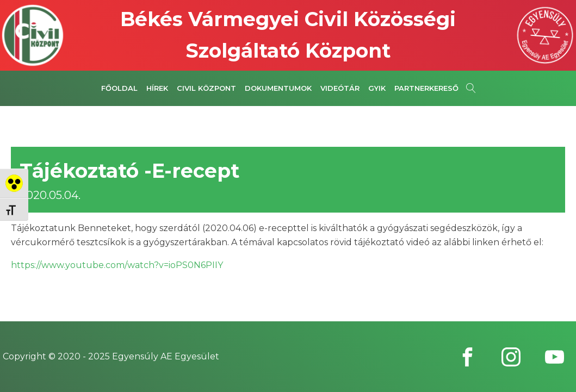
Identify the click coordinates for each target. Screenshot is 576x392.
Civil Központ (206, 88)
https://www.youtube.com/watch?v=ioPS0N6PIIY (117, 265)
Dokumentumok (278, 88)
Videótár (340, 88)
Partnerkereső (426, 88)
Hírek (157, 88)
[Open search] (471, 88)
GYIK (377, 88)
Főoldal (119, 88)
